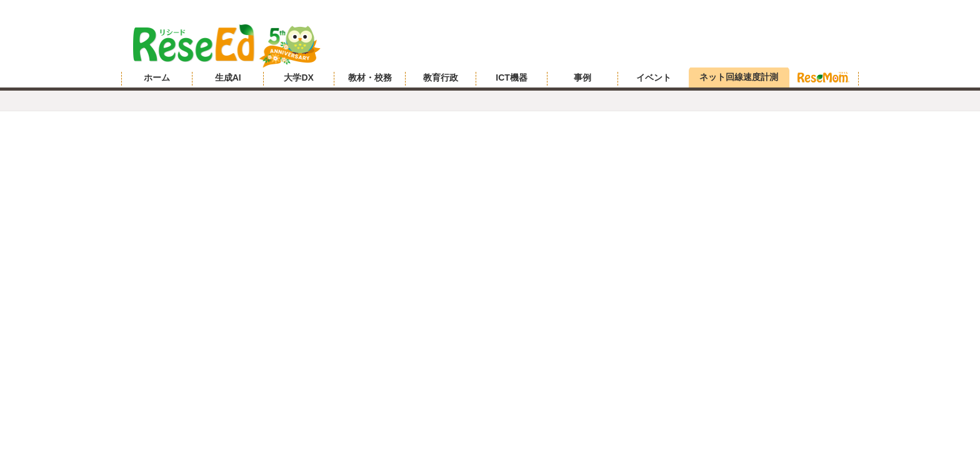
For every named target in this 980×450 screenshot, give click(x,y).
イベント (654, 77)
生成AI (228, 77)
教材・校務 (370, 77)
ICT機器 (512, 77)
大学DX (298, 77)
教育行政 (441, 77)
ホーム (157, 77)
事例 (582, 77)
